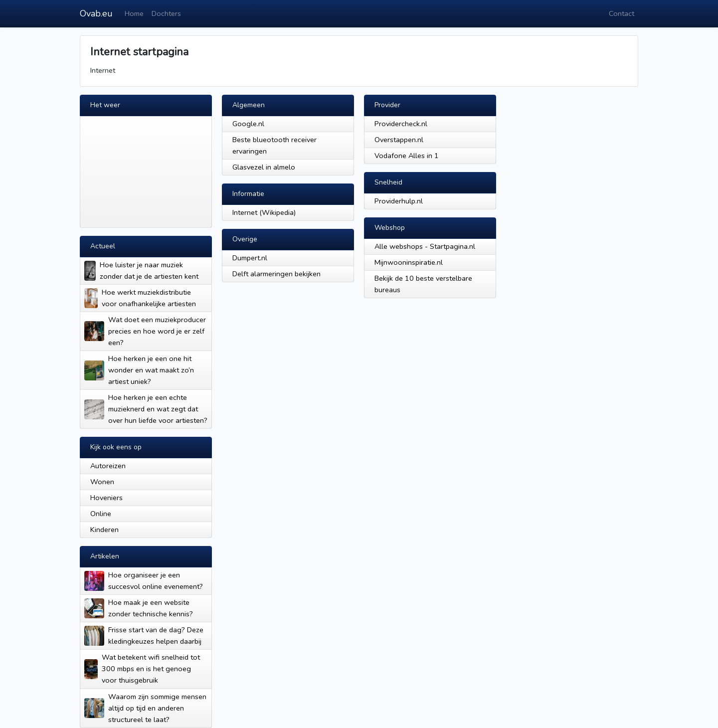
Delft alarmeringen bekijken (276, 274)
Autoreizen (108, 466)
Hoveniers (106, 498)
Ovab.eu (96, 13)
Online (101, 514)
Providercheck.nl (401, 124)
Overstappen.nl (399, 140)
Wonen (102, 482)
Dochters (166, 13)
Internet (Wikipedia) (264, 212)
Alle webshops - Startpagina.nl (425, 246)
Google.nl (248, 124)
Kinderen (104, 530)
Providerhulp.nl (399, 201)
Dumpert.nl (250, 258)
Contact (622, 13)
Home (134, 13)
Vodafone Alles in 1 (407, 156)
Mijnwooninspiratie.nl (409, 262)
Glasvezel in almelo (264, 167)
